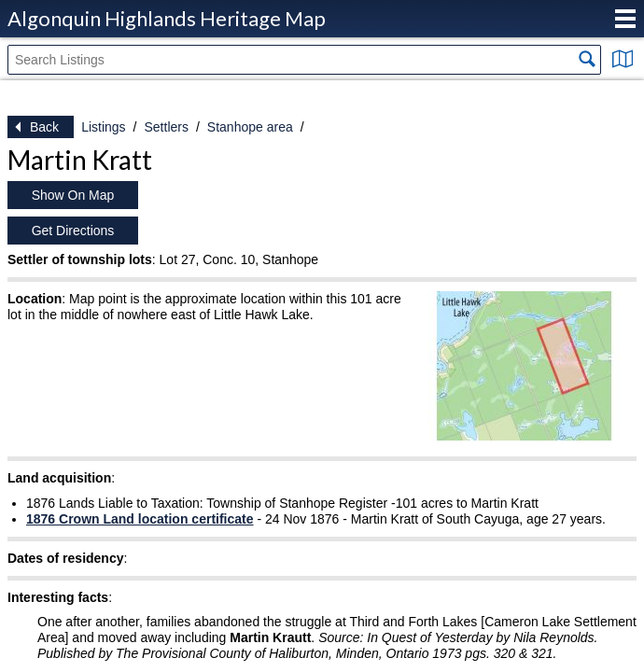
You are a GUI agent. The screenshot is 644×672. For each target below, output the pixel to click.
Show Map (623, 59)
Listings (103, 127)
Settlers (166, 127)
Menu (625, 19)
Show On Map (73, 195)
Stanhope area (250, 127)
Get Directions (73, 231)
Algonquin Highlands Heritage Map (167, 18)
